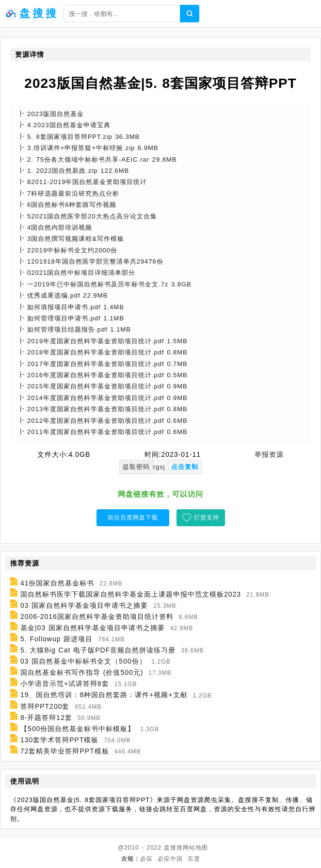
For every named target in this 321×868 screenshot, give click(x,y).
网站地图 (195, 848)
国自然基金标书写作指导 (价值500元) (82, 672)
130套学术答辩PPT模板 (60, 740)
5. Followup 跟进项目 (56, 639)
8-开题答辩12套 (46, 718)
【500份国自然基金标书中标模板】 (78, 729)
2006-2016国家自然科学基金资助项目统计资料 (97, 617)
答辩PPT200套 (45, 706)
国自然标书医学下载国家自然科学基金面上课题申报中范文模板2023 (131, 594)
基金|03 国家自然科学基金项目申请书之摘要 (93, 628)
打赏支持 (207, 517)
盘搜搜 (173, 848)
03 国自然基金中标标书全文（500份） (83, 661)
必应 (146, 859)
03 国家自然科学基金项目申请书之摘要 (84, 605)
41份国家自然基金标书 (57, 583)
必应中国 (170, 859)
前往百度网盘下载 (133, 517)
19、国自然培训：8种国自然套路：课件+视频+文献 (104, 695)
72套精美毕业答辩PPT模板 (65, 751)
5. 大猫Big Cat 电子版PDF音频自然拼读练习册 (98, 650)
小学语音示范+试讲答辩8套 (65, 684)
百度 (194, 859)
